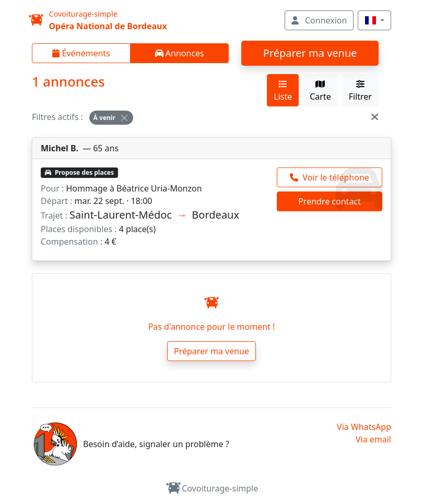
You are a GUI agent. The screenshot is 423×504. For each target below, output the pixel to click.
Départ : (56, 201)
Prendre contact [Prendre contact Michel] (330, 201)
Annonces (180, 53)
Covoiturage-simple (212, 488)
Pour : (52, 188)
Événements (81, 53)
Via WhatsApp (364, 427)
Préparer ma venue (310, 53)
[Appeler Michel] (330, 177)
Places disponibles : (79, 229)
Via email (373, 439)
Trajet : (54, 215)
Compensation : (72, 242)
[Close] (124, 118)
